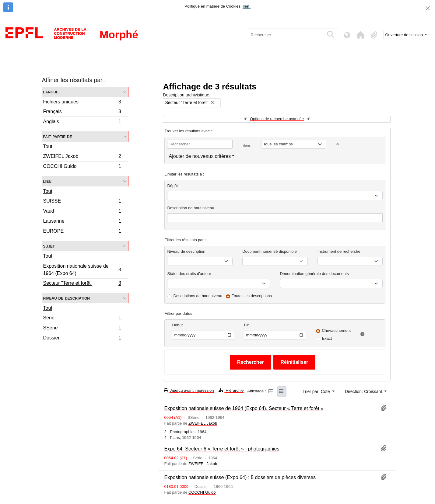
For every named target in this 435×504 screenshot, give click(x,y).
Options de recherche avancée (277, 119)
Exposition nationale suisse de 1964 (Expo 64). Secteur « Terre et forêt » (244, 408)
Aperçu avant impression (189, 390)
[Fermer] (428, 8)
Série (82, 319)
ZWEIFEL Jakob (82, 157)
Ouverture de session (405, 35)
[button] (361, 35)
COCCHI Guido (82, 167)
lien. (247, 6)
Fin (247, 325)
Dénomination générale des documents (314, 274)
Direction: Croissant (364, 391)
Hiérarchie (231, 390)
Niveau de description (67, 298)
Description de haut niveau (191, 208)
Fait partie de (58, 136)
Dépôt (172, 186)
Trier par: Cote (317, 391)
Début (177, 325)
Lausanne (82, 222)
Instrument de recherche (339, 251)
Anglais (82, 122)
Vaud (82, 212)
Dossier (82, 339)
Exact (327, 338)
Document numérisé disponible (269, 251)
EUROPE (82, 232)
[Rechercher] (285, 35)
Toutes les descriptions (252, 296)
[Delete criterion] (338, 144)
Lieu (47, 181)
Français (82, 112)
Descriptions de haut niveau (198, 296)
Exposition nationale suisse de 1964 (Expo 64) (82, 270)
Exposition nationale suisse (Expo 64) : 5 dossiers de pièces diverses (240, 477)
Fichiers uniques (82, 103)
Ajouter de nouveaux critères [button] (200, 156)
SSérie (82, 329)
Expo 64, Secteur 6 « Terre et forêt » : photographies (222, 449)
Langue (51, 92)
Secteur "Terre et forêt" (82, 284)
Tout (48, 146)
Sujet (49, 246)
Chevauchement (336, 330)
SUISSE (82, 202)
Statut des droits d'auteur (189, 274)
